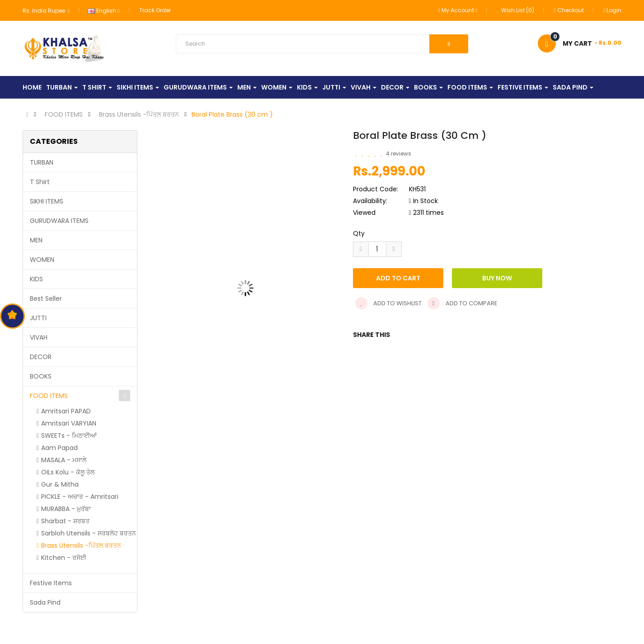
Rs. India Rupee (46, 11)
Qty (359, 233)
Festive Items (51, 583)
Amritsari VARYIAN (69, 423)
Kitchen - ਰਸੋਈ (64, 558)
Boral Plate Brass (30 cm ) (232, 114)
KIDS (36, 279)
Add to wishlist (388, 303)
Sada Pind (45, 602)
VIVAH (39, 337)
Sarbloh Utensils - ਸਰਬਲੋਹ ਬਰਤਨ (89, 533)
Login (612, 10)
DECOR (41, 357)
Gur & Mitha (60, 484)
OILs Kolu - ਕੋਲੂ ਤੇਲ (68, 472)
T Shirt (40, 182)
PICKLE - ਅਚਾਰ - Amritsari (80, 497)
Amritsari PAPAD (66, 411)
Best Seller (46, 298)
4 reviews (399, 154)
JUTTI (38, 318)
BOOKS (41, 376)
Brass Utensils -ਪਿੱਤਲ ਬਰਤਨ (139, 114)
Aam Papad (59, 448)
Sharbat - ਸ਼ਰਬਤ (65, 521)
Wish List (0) (515, 10)
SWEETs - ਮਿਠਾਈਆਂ (69, 436)
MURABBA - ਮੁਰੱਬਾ (66, 509)
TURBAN (42, 162)
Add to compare (463, 303)
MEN (36, 240)
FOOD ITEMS (64, 114)
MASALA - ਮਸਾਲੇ (64, 460)
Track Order (155, 10)
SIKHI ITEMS (47, 201)
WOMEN (42, 260)
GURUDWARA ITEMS (59, 221)
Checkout (569, 10)
